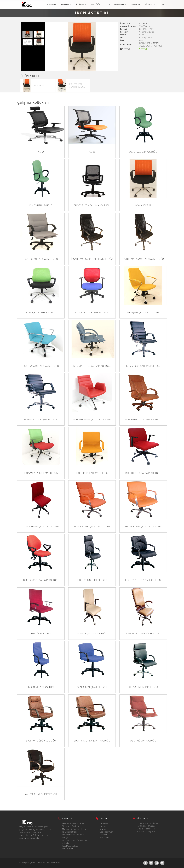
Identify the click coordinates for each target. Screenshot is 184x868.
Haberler (103, 835)
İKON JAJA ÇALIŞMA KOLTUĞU (41, 312)
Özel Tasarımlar (106, 832)
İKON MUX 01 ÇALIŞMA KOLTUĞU (143, 366)
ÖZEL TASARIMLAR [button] (118, 4)
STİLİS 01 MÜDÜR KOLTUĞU (143, 687)
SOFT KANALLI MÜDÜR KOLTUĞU (143, 634)
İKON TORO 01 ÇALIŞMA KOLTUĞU (143, 473)
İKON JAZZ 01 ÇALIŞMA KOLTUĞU (92, 312)
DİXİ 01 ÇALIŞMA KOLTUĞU (143, 152)
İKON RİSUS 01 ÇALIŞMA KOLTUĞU (143, 419)
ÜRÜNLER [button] (81, 4)
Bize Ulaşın (104, 837)
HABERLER (136, 4)
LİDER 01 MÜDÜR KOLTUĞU (92, 580)
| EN (162, 4)
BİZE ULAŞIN (150, 4)
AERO (41, 152)
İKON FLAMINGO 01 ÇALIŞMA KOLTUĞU (92, 259)
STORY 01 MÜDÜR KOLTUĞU (41, 741)
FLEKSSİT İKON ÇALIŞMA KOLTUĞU (92, 205)
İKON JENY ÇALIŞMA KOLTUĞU (143, 312)
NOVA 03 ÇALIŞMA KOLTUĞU (92, 634)
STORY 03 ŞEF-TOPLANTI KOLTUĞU (92, 741)
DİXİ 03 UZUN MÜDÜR (41, 205)
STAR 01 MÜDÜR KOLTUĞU (41, 687)
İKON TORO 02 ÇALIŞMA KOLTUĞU (41, 526)
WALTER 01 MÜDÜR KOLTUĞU (41, 794)
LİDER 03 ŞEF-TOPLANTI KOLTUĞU (143, 580)
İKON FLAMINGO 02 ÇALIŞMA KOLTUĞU (143, 259)
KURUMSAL (52, 4)
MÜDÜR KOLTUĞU (41, 634)
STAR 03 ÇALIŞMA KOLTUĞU (92, 687)
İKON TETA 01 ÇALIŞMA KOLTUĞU (92, 473)
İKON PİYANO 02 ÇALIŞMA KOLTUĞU (92, 419)
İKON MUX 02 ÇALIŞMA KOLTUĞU (41, 419)
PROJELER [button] (66, 4)
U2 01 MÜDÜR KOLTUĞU (143, 741)
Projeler (103, 826)
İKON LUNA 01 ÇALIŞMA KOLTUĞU (41, 366)
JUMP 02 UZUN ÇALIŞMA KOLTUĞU (41, 580)
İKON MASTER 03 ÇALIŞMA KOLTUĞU (92, 366)
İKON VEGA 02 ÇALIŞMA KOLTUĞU (143, 526)
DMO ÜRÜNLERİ (98, 4)
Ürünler (103, 829)
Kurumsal (104, 823)
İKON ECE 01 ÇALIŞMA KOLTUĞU (41, 259)
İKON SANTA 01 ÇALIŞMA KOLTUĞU (41, 473)
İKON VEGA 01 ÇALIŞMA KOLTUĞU (92, 526)
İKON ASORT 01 (143, 205)
